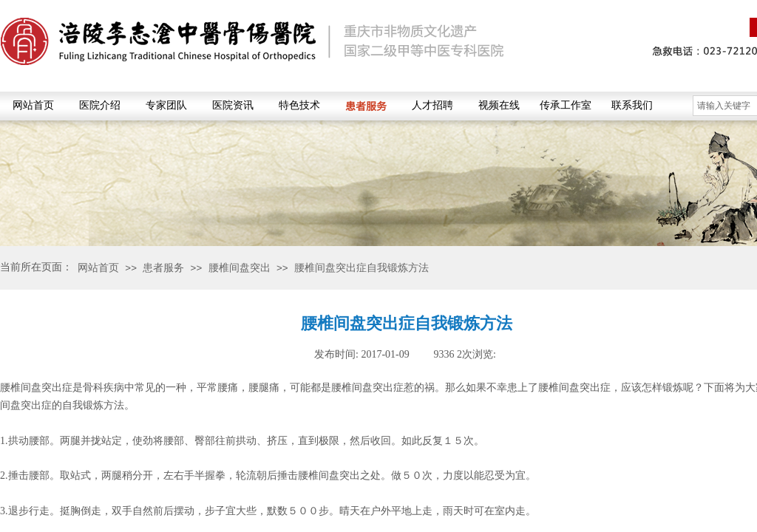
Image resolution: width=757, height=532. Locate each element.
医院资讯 (233, 105)
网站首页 (33, 105)
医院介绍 (100, 105)
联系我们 (632, 105)
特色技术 (299, 105)
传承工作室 (566, 105)
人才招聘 (432, 105)
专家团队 (166, 105)
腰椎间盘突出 (240, 267)
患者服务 (366, 106)
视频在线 (499, 105)
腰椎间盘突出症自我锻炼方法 (361, 267)
